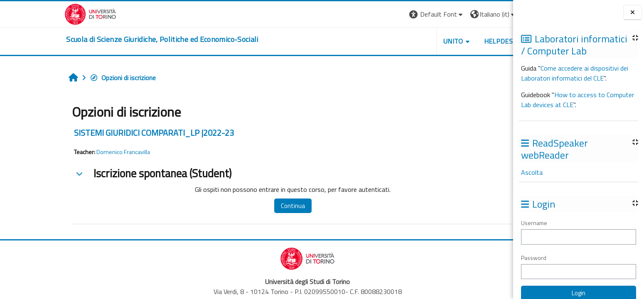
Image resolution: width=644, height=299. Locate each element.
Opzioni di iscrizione (72, 78)
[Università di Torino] (40, 13)
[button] (386, 14)
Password (534, 258)
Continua (242, 206)
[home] (112, 39)
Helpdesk (450, 41)
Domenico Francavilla (73, 152)
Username (534, 223)
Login (485, 14)
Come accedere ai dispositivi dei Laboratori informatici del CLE (575, 73)
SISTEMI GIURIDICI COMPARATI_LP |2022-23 (103, 133)
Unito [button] (402, 41)
